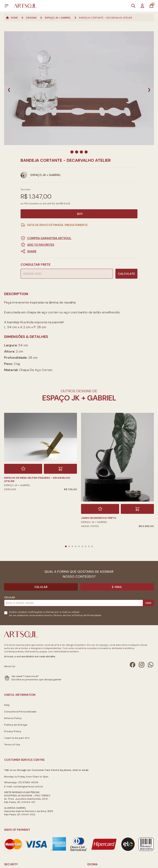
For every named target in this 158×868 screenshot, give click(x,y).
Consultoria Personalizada (20, 712)
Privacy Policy (13, 731)
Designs (31, 18)
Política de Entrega (16, 725)
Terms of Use (12, 745)
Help (7, 705)
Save (148, 603)
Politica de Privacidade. (88, 615)
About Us (10, 666)
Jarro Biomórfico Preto (99, 518)
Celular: (10, 597)
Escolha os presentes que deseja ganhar (37, 680)
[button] (79, 251)
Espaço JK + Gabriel (58, 18)
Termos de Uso (62, 615)
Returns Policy (13, 718)
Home (12, 18)
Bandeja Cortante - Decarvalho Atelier (106, 18)
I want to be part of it (17, 738)
